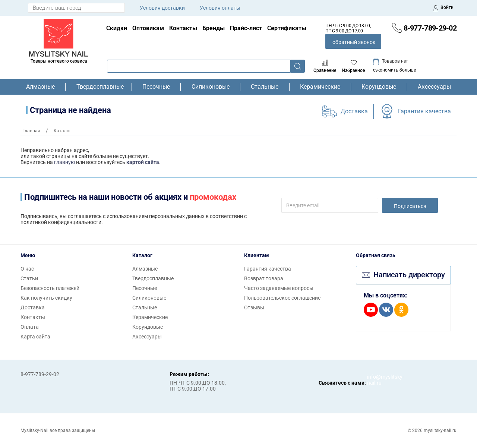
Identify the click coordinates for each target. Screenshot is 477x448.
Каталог (142, 255)
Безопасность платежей (50, 288)
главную (64, 162)
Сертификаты (287, 28)
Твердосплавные (99, 87)
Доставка (354, 111)
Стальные (265, 87)
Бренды (214, 28)
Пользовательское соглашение (282, 298)
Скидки (117, 28)
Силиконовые (211, 87)
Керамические (320, 87)
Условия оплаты (220, 8)
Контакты (183, 28)
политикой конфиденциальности (61, 222)
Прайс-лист (246, 28)
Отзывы (254, 307)
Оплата (30, 327)
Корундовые (379, 87)
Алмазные (40, 87)
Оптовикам (148, 28)
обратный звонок (354, 42)
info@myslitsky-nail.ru (375, 380)
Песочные (156, 87)
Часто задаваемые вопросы (279, 288)
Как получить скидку (46, 298)
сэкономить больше (394, 70)
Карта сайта (35, 337)
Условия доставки (162, 8)
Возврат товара (264, 278)
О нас (27, 269)
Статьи (29, 278)
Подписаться (410, 206)
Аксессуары (434, 87)
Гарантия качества (424, 111)
